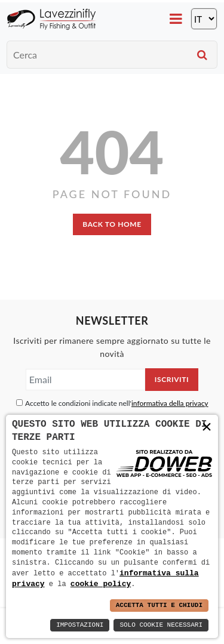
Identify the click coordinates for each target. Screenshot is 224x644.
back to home (112, 224)
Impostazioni (80, 625)
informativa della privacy (170, 403)
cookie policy (101, 584)
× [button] (207, 427)
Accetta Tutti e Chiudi (159, 606)
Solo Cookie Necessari (161, 625)
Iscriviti (172, 379)
